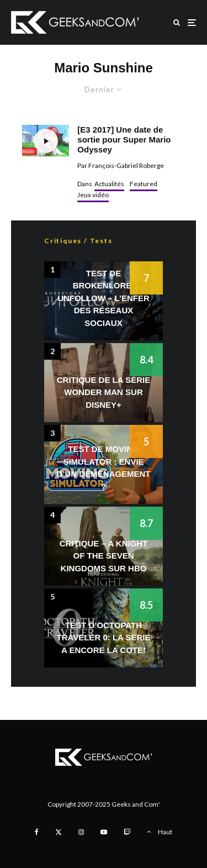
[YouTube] (104, 832)
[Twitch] (127, 832)
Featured (144, 184)
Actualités (109, 184)
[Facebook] (37, 832)
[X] (59, 832)
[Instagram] (81, 832)
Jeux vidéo (93, 195)
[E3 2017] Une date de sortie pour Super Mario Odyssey (124, 140)
